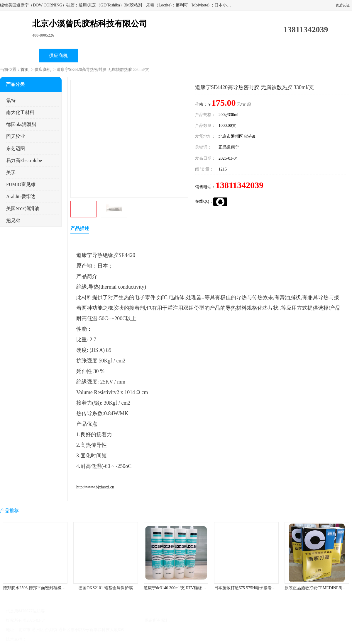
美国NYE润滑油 (23, 208)
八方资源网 (38, 639)
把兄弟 (13, 220)
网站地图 (96, 639)
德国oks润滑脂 (21, 124)
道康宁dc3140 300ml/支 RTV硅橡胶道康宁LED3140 (189, 588)
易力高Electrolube (24, 160)
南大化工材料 (20, 112)
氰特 (11, 100)
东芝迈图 (16, 148)
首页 (25, 70)
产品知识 (214, 56)
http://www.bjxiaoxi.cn (95, 487)
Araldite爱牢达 (21, 196)
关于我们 (136, 56)
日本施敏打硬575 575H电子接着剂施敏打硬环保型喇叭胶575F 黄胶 (274, 588)
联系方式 (331, 56)
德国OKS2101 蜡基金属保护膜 (106, 588)
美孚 (11, 172)
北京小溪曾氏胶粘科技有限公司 (115, 620)
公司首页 (19, 56)
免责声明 (57, 639)
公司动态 (175, 56)
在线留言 (292, 56)
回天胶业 (16, 136)
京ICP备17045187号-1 (66, 620)
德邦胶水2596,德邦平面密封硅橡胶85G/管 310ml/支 (49, 588)
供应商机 (58, 56)
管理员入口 (77, 639)
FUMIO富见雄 (21, 184)
